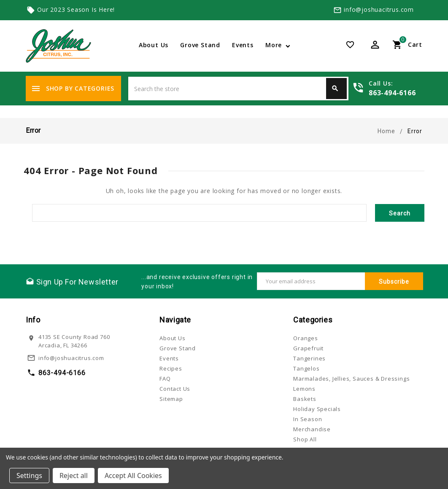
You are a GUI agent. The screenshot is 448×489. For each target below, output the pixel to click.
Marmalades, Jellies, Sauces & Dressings (351, 379)
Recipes (171, 368)
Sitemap (171, 399)
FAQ (165, 379)
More (274, 45)
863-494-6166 (392, 93)
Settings (29, 476)
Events (243, 45)
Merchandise (312, 429)
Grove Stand (200, 45)
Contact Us (175, 389)
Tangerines (309, 358)
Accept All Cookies (133, 476)
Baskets (305, 399)
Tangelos (306, 368)
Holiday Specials (317, 409)
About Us (154, 45)
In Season (308, 419)
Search (335, 89)
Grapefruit (308, 348)
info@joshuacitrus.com (379, 9)
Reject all (74, 476)
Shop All (305, 439)
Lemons (304, 389)
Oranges (306, 338)
